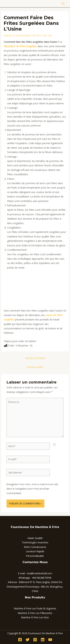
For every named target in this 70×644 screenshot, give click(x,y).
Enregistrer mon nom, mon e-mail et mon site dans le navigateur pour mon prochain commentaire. (32, 489)
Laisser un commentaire (17, 35)
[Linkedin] (43, 640)
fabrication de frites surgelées (20, 46)
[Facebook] (20, 640)
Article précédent (35, 358)
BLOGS (37, 35)
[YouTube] (50, 640)
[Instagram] (35, 640)
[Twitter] (28, 640)
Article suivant (35, 367)
